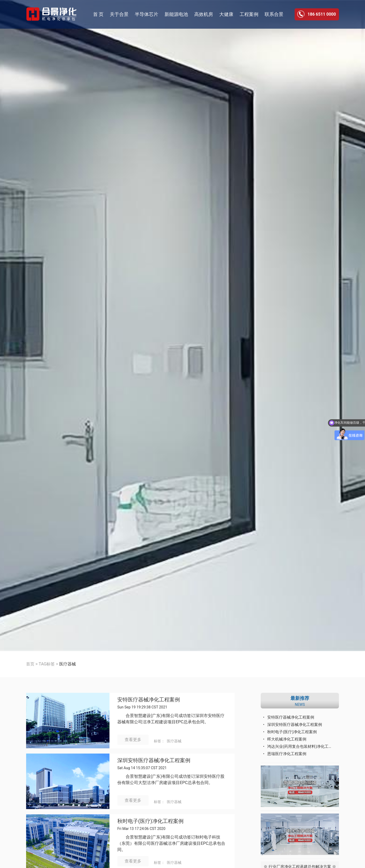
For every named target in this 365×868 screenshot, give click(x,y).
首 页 (98, 14)
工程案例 (249, 14)
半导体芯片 (147, 14)
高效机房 (204, 14)
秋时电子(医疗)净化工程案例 (150, 821)
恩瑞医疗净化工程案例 (287, 754)
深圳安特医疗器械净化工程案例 (154, 760)
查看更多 (133, 740)
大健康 (226, 14)
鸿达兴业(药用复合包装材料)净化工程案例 (303, 746)
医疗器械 (174, 741)
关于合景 (119, 14)
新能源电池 (176, 14)
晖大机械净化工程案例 (287, 739)
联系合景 (274, 14)
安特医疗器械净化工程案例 (149, 700)
